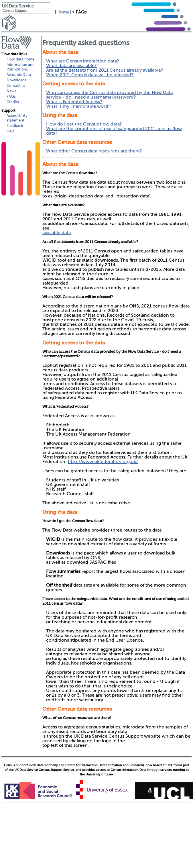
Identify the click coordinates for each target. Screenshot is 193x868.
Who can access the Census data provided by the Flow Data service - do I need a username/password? (109, 95)
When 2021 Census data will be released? (90, 75)
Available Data (19, 75)
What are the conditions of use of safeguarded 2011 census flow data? (114, 131)
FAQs (11, 96)
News (11, 91)
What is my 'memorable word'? (79, 106)
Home (63, 12)
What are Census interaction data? (83, 61)
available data (57, 233)
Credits (13, 102)
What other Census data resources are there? (94, 151)
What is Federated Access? (74, 102)
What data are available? (71, 66)
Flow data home (20, 59)
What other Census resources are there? (77, 718)
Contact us (16, 86)
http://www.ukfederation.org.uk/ (103, 462)
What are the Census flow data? (70, 173)
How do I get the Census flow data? (84, 124)
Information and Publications (21, 67)
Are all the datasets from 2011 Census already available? (105, 70)
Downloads (16, 80)
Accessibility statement (17, 118)
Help (11, 131)
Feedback (15, 126)
